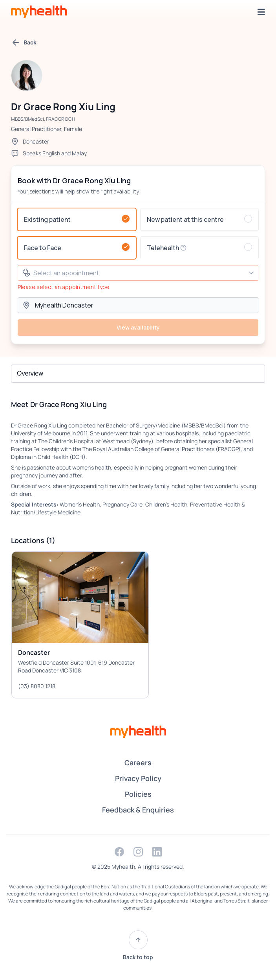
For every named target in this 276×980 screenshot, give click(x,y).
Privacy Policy (138, 778)
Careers (138, 763)
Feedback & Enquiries (138, 810)
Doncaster (36, 141)
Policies (138, 794)
